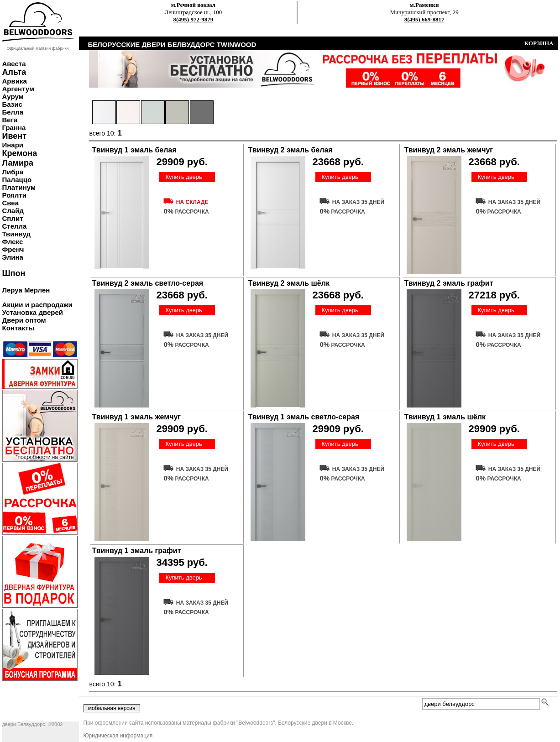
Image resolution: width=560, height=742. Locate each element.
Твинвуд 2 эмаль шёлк (289, 283)
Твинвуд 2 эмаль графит (449, 283)
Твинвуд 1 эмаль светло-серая (304, 417)
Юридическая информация (118, 736)
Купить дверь (183, 177)
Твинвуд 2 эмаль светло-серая (148, 283)
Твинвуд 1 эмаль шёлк (445, 417)
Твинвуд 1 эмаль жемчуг (136, 417)
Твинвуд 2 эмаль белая (290, 150)
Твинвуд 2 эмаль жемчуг (449, 150)
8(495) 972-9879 (194, 19)
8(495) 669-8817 (424, 19)
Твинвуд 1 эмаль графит (137, 551)
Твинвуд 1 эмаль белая (134, 150)
